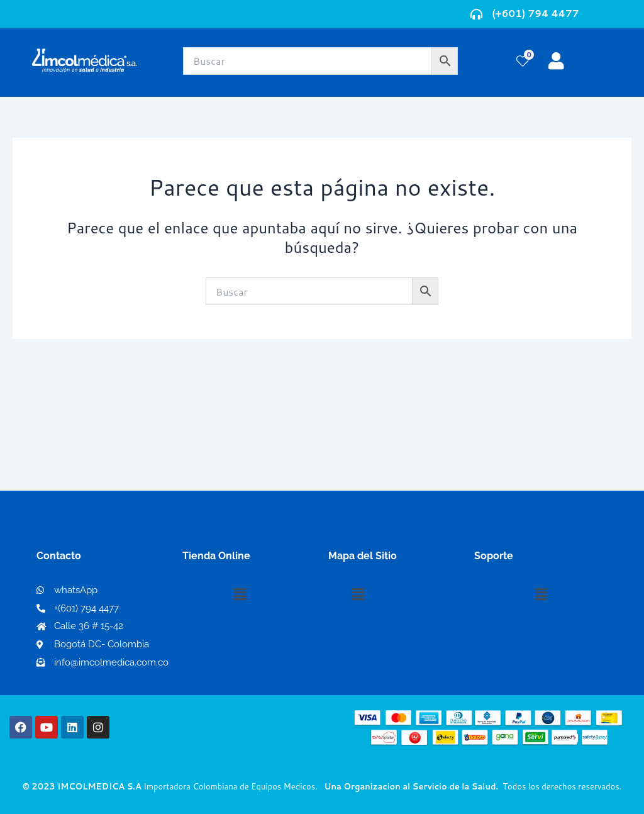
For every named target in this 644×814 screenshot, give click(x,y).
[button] (240, 594)
